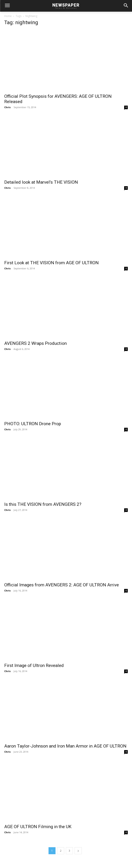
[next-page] (78, 851)
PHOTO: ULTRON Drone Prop (33, 424)
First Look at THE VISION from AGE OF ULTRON (51, 263)
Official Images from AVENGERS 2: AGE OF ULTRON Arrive (62, 585)
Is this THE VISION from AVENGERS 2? (43, 504)
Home (8, 16)
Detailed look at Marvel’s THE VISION (41, 182)
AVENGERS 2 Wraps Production (35, 343)
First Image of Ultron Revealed (34, 665)
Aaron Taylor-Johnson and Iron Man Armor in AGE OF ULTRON (65, 746)
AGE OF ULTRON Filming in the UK (38, 827)
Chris (7, 107)
